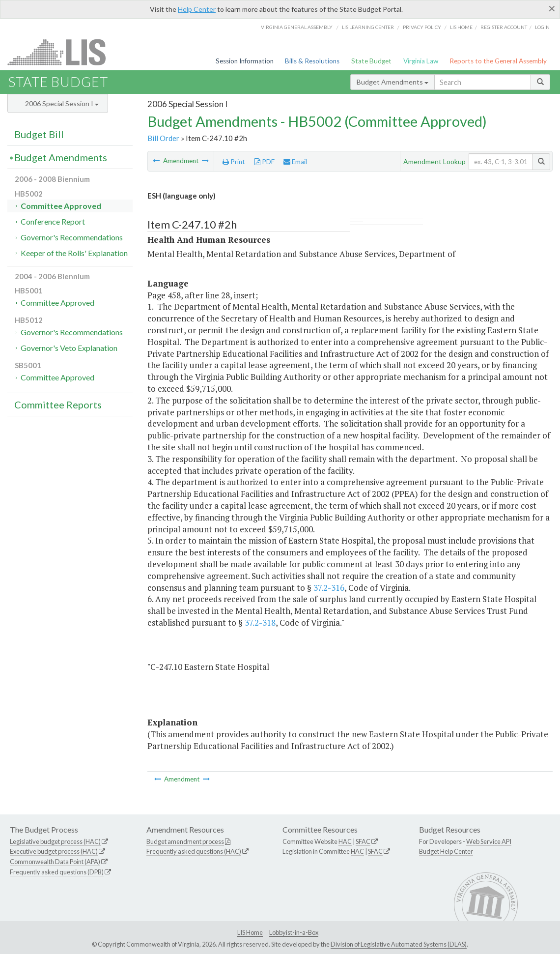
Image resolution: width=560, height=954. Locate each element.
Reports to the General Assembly (498, 61)
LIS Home (250, 932)
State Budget (371, 61)
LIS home (461, 27)
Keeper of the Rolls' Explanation (74, 253)
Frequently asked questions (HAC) (194, 851)
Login (542, 27)
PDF (265, 162)
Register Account (504, 27)
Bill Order (163, 138)
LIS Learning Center (368, 27)
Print (234, 162)
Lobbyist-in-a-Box (294, 932)
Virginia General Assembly (297, 27)
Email (295, 162)
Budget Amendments (392, 82)
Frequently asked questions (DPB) (57, 872)
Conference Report (53, 221)
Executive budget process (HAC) (54, 851)
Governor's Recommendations (72, 237)
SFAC (363, 841)
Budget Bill (39, 134)
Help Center (197, 9)
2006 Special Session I (62, 103)
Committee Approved (61, 206)
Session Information (245, 61)
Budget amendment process (185, 841)
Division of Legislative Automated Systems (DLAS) (399, 944)
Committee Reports (58, 405)
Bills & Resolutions (312, 61)
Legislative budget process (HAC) (55, 841)
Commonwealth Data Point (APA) (55, 862)
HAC (345, 841)
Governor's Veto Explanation (69, 348)
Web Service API (489, 841)
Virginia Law (421, 61)
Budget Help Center (446, 851)
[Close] (552, 8)
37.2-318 (260, 622)
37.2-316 (329, 588)
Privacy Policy (422, 27)
